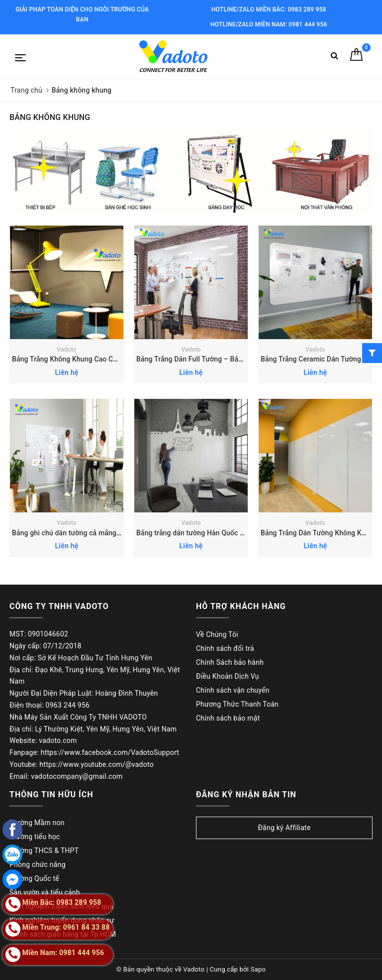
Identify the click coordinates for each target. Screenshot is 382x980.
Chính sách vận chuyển (233, 690)
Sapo (258, 969)
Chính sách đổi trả (225, 648)
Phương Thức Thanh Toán (237, 704)
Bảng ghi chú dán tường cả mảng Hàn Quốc (81, 533)
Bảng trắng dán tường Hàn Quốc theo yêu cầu (208, 533)
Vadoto (67, 350)
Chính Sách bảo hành (230, 662)
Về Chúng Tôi (217, 634)
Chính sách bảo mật (228, 718)
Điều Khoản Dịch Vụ (228, 676)
